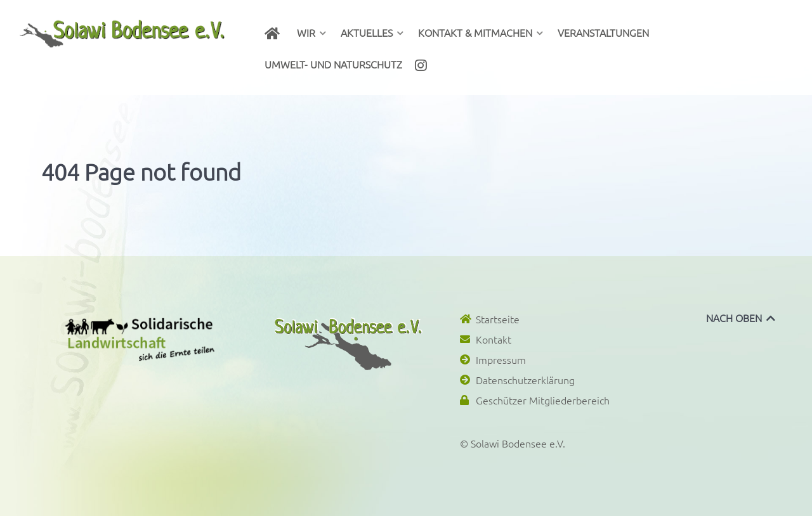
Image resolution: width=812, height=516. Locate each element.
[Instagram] (423, 64)
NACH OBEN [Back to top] (742, 318)
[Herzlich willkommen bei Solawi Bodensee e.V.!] (274, 32)
